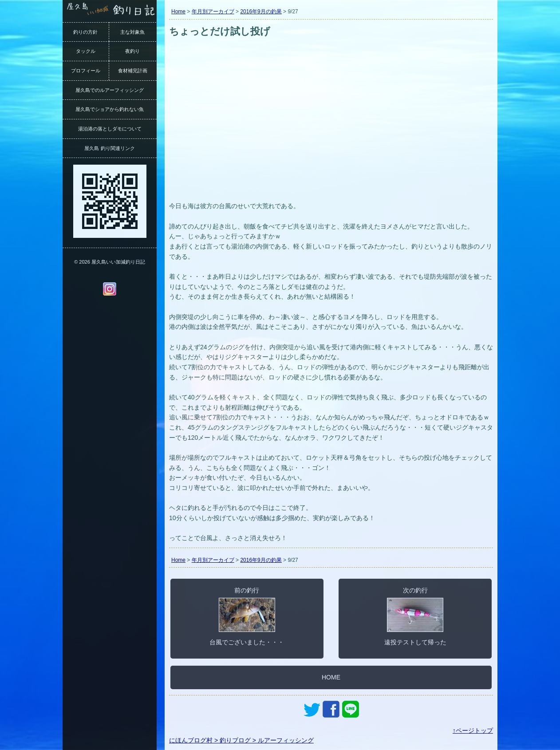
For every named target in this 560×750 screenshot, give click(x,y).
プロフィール (86, 71)
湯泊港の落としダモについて (110, 129)
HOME (331, 677)
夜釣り (132, 51)
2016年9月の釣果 (261, 12)
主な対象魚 (132, 32)
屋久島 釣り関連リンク (109, 148)
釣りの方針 (85, 32)
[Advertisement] (331, 132)
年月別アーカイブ (213, 12)
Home (178, 12)
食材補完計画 (133, 71)
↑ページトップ (473, 730)
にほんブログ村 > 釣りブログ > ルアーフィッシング (241, 740)
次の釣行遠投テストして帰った (415, 616)
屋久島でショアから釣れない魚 (110, 109)
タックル (86, 51)
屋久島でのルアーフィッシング (110, 90)
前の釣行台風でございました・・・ (247, 616)
